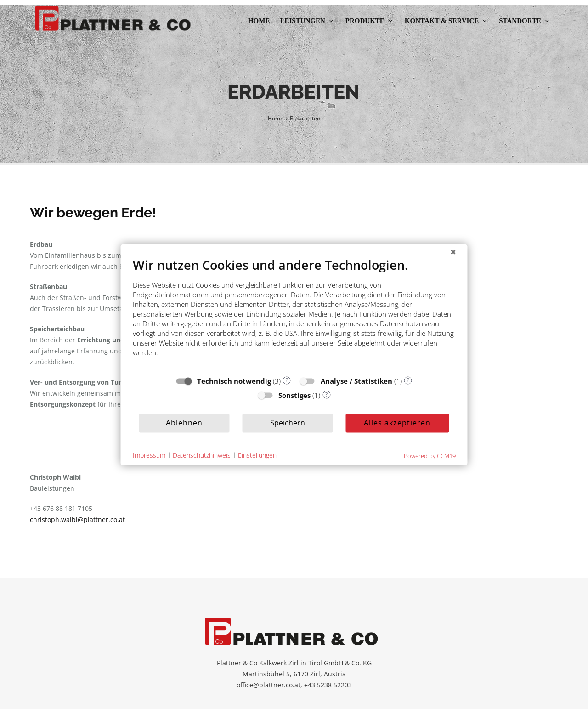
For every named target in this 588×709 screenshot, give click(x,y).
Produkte (370, 21)
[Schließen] (453, 251)
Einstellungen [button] (257, 455)
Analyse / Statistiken (356, 380)
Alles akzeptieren (397, 423)
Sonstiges (294, 395)
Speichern (288, 423)
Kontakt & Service (447, 21)
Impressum (149, 455)
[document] (294, 314)
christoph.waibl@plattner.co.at (77, 519)
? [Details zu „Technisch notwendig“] (287, 380)
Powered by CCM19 (430, 455)
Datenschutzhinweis (202, 455)
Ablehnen (184, 423)
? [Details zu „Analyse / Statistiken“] (408, 380)
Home (259, 21)
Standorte (525, 21)
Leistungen (307, 21)
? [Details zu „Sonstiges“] (326, 394)
